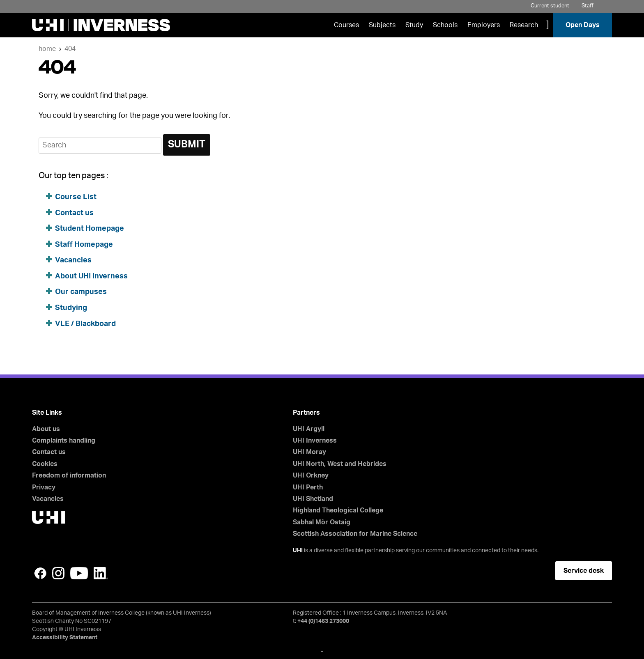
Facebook (40, 573)
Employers (484, 25)
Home (47, 49)
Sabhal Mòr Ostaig (322, 522)
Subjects (382, 25)
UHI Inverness (315, 441)
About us (46, 429)
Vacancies (73, 260)
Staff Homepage (84, 245)
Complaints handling (64, 441)
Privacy (44, 487)
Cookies (45, 464)
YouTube (79, 573)
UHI (298, 551)
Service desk (584, 571)
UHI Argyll (309, 429)
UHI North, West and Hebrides (340, 464)
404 (70, 49)
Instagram (58, 573)
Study (414, 25)
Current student (550, 6)
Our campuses (81, 292)
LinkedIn (101, 573)
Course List (76, 197)
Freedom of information (69, 475)
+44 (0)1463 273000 (323, 621)
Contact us (74, 213)
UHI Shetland (313, 499)
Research (524, 25)
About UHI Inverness (91, 276)
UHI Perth (308, 487)
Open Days (583, 25)
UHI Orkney (311, 475)
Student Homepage (90, 229)
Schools (445, 25)
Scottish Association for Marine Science (355, 534)
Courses (346, 25)
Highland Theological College (338, 510)
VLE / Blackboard (85, 324)
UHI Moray (309, 452)
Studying (71, 308)
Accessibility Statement (65, 638)
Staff (588, 6)
